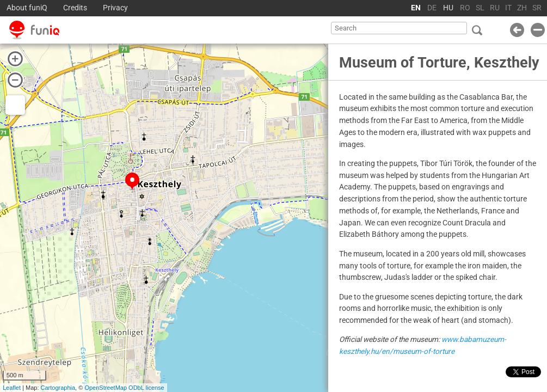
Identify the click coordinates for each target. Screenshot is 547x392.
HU (448, 8)
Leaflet (12, 388)
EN (416, 8)
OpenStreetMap (106, 388)
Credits (75, 8)
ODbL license (146, 388)
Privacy (115, 8)
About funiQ (27, 8)
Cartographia (58, 388)
